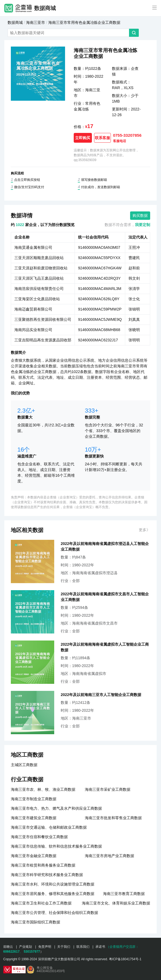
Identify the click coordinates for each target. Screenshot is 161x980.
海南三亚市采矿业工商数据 (108, 789)
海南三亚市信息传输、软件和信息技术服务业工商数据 (56, 846)
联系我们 (83, 947)
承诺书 (100, 947)
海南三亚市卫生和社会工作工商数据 (41, 903)
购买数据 (140, 215)
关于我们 (64, 947)
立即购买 (83, 138)
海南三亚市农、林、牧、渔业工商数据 (43, 789)
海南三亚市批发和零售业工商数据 (113, 818)
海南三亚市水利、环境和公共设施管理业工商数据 (53, 884)
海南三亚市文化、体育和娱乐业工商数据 (116, 903)
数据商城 (45, 8)
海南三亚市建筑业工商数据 (34, 818)
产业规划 (25, 947)
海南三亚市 (36, 22)
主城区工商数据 (24, 765)
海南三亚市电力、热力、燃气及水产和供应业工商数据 (56, 808)
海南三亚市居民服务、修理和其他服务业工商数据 (53, 894)
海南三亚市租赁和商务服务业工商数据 (43, 865)
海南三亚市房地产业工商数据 (110, 856)
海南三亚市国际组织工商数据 (36, 922)
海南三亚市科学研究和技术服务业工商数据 (47, 875)
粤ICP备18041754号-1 (125, 959)
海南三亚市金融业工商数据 (34, 856)
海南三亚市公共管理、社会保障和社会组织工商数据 (54, 913)
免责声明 (45, 947)
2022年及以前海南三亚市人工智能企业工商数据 (101, 695)
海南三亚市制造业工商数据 (34, 799)
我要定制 (143, 225)
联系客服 (102, 138)
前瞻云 (8, 947)
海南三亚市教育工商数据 (124, 894)
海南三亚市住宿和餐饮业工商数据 (39, 837)
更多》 (144, 530)
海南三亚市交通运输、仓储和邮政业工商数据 (49, 827)
